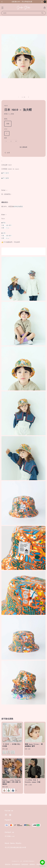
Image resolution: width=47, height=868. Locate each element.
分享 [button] (7, 153)
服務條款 (32, 864)
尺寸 (6, 129)
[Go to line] (42, 862)
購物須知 (8, 864)
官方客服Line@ (10, 836)
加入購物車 (23, 147)
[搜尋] (42, 13)
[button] (2, 8)
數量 (6, 138)
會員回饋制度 (16, 864)
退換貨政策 (25, 864)
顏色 (6, 119)
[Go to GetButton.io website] (42, 866)
